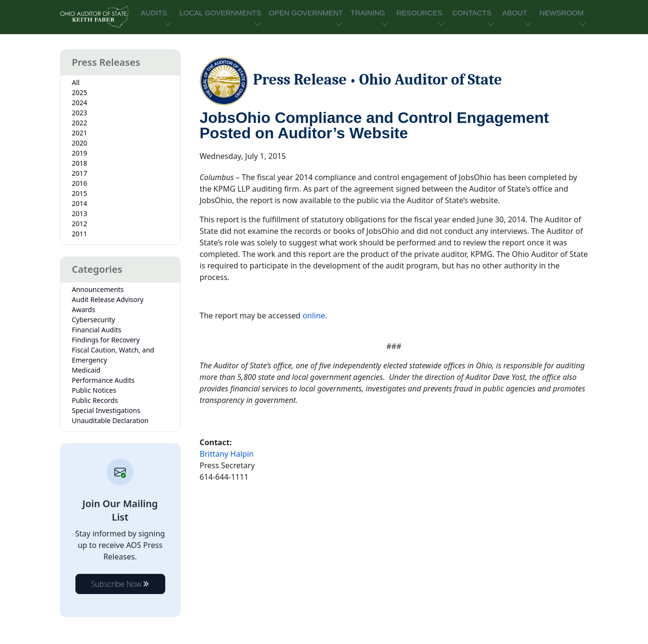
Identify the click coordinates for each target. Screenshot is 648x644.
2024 (80, 103)
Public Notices (94, 390)
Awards (84, 310)
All (76, 82)
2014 (80, 203)
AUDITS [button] (154, 13)
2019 (80, 153)
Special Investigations (106, 410)
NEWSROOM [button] (562, 13)
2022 (80, 123)
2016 (80, 183)
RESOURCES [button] (419, 13)
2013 (80, 213)
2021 (80, 133)
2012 (80, 224)
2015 (80, 193)
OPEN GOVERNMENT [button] (306, 13)
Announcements (98, 289)
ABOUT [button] (515, 13)
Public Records (95, 400)
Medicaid (86, 370)
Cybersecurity (94, 320)
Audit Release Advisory (108, 299)
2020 (80, 143)
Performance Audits (104, 380)
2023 (80, 113)
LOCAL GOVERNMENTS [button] (220, 13)
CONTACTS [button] (472, 13)
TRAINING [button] (368, 13)
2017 (80, 173)
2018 (80, 163)
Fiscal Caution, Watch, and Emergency (113, 355)
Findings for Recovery (106, 340)
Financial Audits (97, 330)
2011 (80, 234)
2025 (80, 92)
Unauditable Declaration (110, 420)
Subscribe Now (120, 584)
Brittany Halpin (227, 454)
